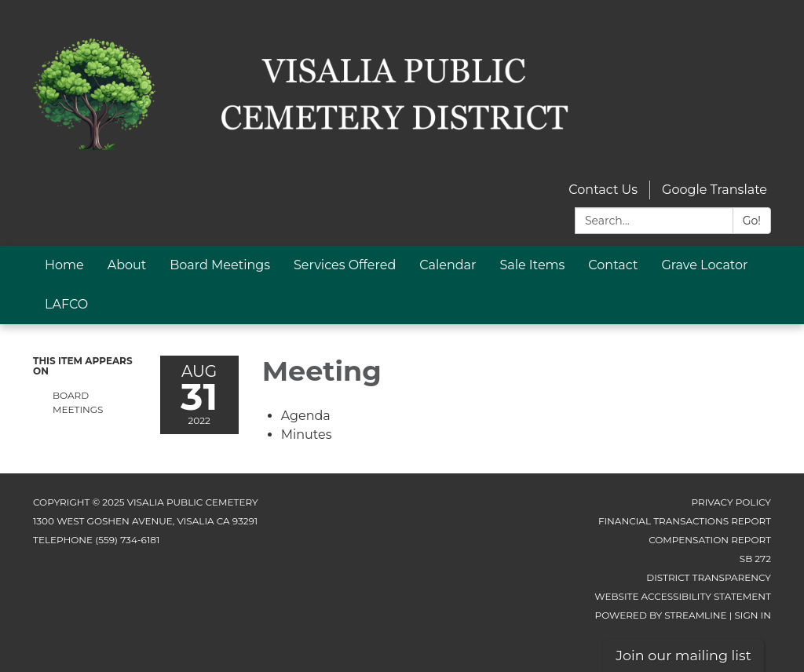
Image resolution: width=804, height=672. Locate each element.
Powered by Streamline (661, 615)
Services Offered (345, 265)
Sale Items (532, 265)
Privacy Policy (731, 502)
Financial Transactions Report (685, 521)
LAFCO (66, 304)
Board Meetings (220, 265)
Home (64, 265)
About (127, 265)
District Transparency (709, 577)
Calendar (448, 265)
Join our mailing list (683, 655)
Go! (752, 221)
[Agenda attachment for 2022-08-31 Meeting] (306, 416)
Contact (613, 265)
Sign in (753, 615)
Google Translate (714, 190)
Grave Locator (704, 265)
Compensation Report (710, 540)
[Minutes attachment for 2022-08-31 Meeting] (307, 435)
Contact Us (603, 190)
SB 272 (755, 559)
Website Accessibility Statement (683, 596)
